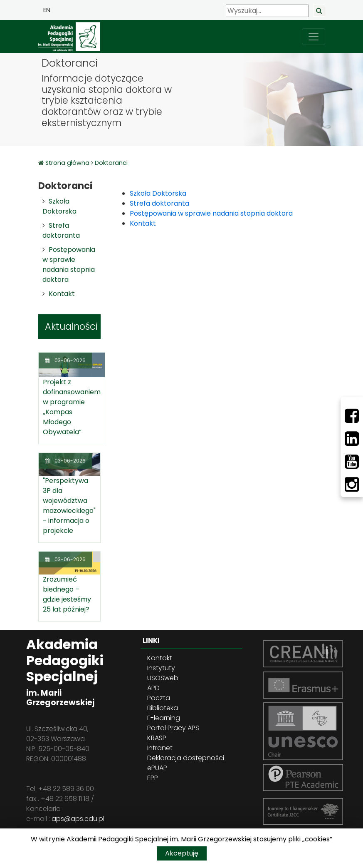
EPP (153, 778)
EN (47, 10)
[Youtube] (352, 462)
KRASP (157, 738)
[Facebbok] (352, 416)
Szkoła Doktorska (59, 206)
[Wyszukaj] (267, 11)
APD (153, 688)
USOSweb (163, 678)
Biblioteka (163, 708)
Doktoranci (111, 163)
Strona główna (68, 163)
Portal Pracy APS (173, 728)
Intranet (160, 748)
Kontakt (62, 294)
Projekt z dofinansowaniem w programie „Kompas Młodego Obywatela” (72, 407)
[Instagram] (352, 485)
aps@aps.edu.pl (78, 819)
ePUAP (157, 768)
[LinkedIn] (352, 439)
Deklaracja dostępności (186, 758)
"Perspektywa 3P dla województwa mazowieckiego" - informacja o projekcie (69, 506)
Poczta (159, 698)
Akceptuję (182, 853)
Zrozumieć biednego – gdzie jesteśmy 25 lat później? (67, 594)
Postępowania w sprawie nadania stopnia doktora (69, 265)
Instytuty (161, 668)
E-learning (164, 718)
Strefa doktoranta (61, 230)
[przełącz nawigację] (314, 37)
